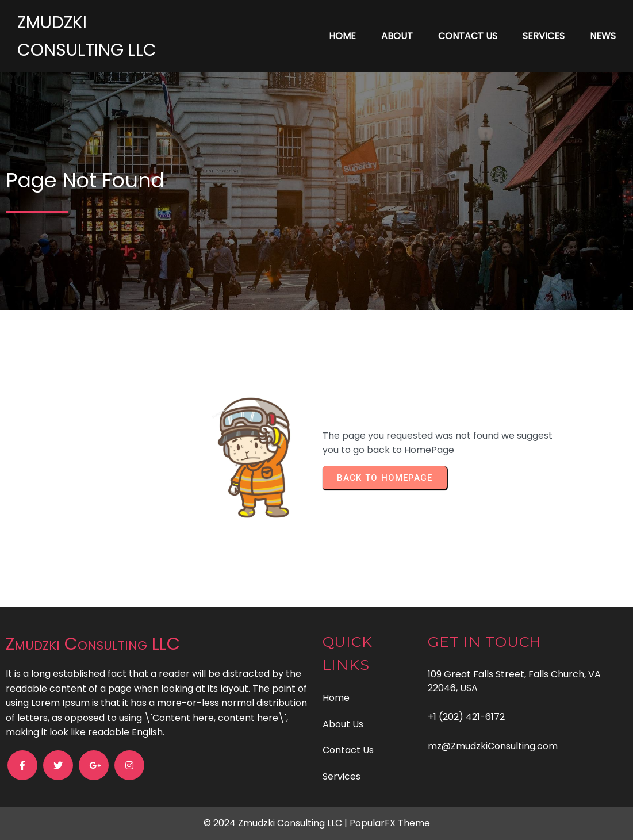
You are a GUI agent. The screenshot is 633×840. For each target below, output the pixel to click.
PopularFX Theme (390, 823)
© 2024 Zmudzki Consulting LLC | (277, 823)
